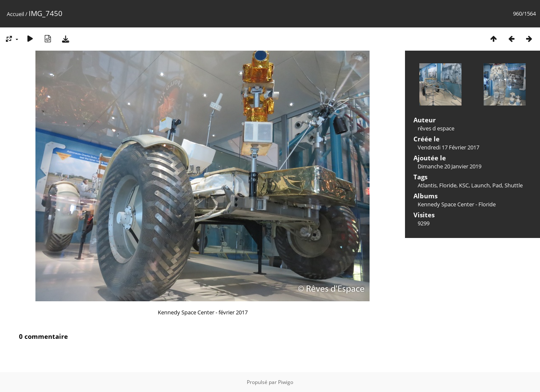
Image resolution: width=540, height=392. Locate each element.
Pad (497, 185)
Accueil (15, 14)
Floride (448, 185)
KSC (464, 185)
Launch (481, 185)
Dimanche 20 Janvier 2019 (450, 166)
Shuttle (514, 185)
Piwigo (286, 382)
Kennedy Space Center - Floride (457, 204)
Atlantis (427, 185)
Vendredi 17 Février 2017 (448, 147)
